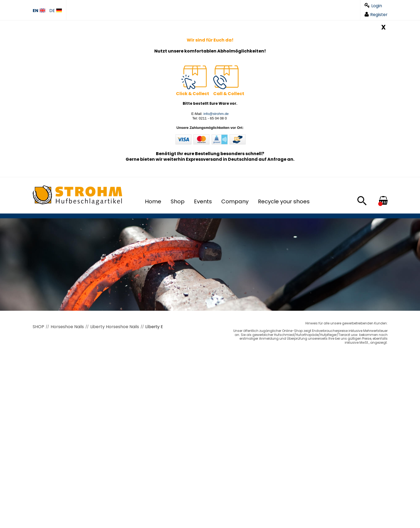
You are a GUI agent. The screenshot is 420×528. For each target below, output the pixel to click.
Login (373, 6)
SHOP (38, 327)
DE (56, 11)
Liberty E (154, 327)
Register (376, 15)
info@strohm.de (216, 114)
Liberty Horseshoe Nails (115, 327)
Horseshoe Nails (67, 327)
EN (39, 11)
